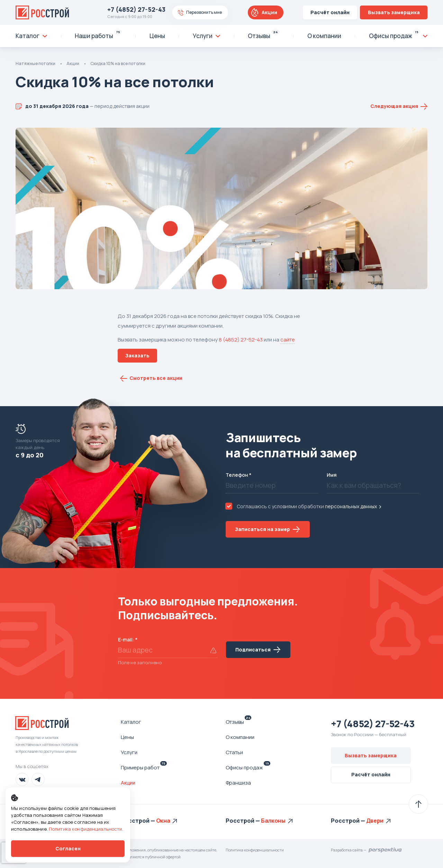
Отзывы (238, 722)
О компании (240, 737)
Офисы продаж (248, 767)
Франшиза (238, 783)
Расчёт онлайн (330, 12)
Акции (269, 12)
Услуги (129, 752)
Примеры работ (144, 767)
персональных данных (351, 506)
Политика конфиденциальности (255, 850)
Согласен (68, 848)
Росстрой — (138, 821)
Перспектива (385, 850)
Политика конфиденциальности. (86, 829)
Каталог (131, 722)
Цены (127, 737)
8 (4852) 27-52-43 (241, 340)
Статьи (234, 752)
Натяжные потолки (35, 63)
